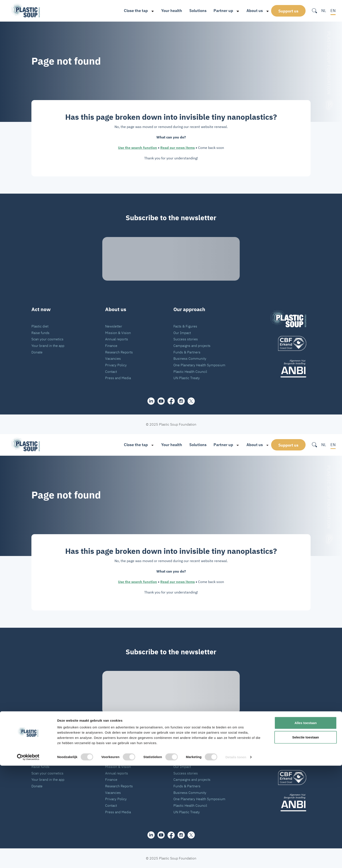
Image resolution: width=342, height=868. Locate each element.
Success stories (186, 339)
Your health (167, 11)
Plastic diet (40, 326)
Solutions (193, 11)
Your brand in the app (48, 345)
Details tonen (236, 859)
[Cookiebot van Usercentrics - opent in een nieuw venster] (28, 859)
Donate (37, 352)
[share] (151, 401)
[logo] (288, 343)
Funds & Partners (187, 352)
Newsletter (114, 326)
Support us (288, 11)
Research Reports (119, 352)
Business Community (190, 358)
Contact (111, 371)
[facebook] (171, 401)
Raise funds (40, 333)
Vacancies (113, 358)
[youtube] (161, 401)
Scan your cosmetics (47, 339)
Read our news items (178, 148)
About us (250, 11)
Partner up (218, 11)
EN (333, 11)
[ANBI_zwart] (288, 368)
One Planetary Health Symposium (199, 365)
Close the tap (131, 11)
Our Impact (182, 333)
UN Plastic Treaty (187, 378)
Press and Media (118, 378)
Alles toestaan (306, 825)
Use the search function (138, 148)
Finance (111, 345)
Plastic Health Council (190, 371)
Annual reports (117, 339)
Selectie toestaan (306, 840)
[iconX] (191, 401)
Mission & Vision (118, 333)
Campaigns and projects (192, 345)
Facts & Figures (185, 326)
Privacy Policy (116, 365)
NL (324, 11)
